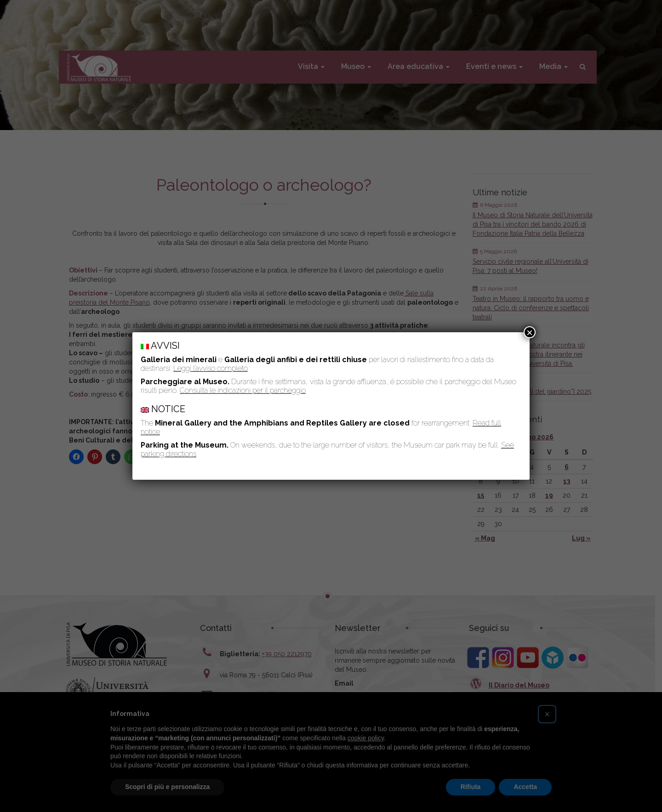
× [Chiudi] (530, 332)
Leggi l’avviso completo (211, 368)
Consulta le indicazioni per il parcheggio (243, 390)
